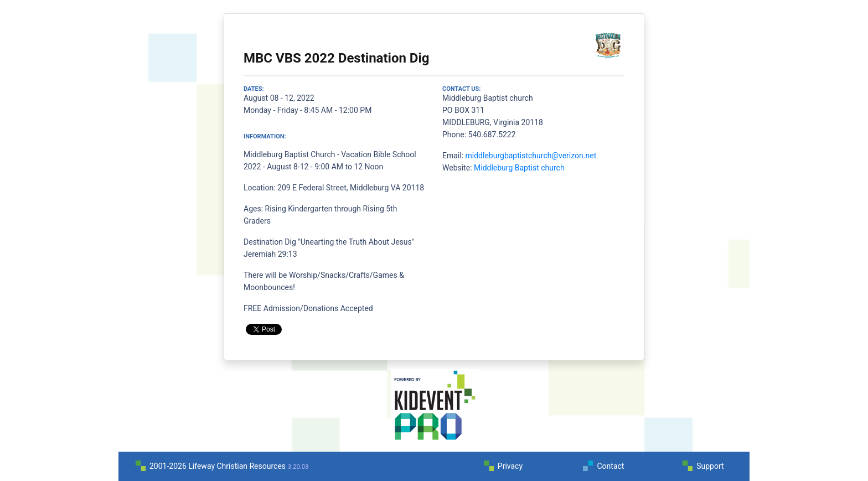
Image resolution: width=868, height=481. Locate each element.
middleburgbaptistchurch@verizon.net (531, 156)
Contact (610, 466)
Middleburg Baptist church (519, 168)
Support (710, 466)
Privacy (510, 466)
